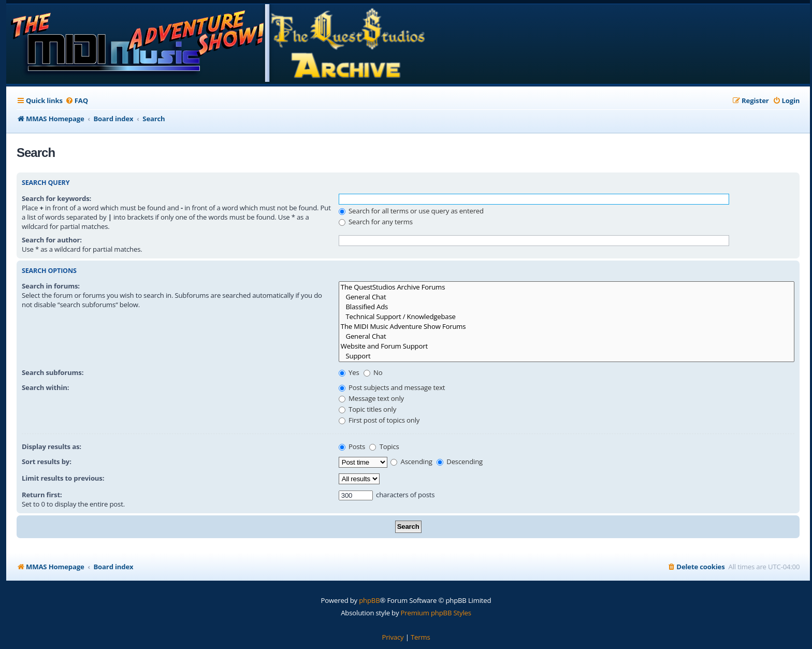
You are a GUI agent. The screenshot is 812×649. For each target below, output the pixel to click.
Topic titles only (367, 409)
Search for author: (52, 240)
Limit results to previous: (63, 478)
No (373, 372)
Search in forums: (51, 286)
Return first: (42, 495)
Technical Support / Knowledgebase (567, 317)
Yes (349, 372)
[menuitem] (77, 101)
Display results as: (52, 446)
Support (567, 356)
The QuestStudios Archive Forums (567, 287)
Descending (460, 461)
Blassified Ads (567, 307)
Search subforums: (53, 372)
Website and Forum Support (567, 346)
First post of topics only (379, 420)
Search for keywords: (56, 198)
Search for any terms (376, 222)
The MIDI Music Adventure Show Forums (567, 327)
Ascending (411, 461)
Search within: (45, 387)
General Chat (567, 297)
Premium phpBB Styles (436, 613)
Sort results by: (47, 461)
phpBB (369, 600)
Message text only (371, 398)
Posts (352, 446)
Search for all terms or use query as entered (411, 211)
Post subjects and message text (392, 387)
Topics (384, 446)
